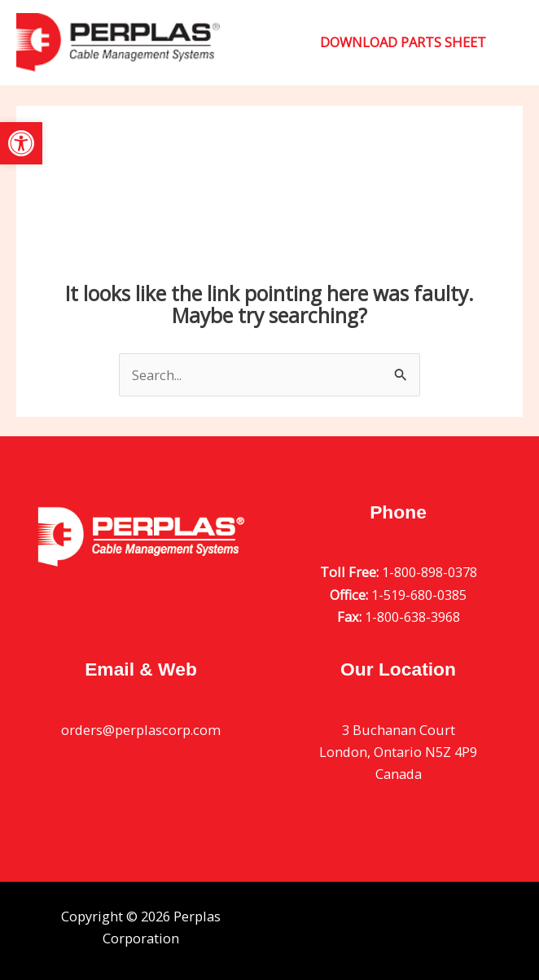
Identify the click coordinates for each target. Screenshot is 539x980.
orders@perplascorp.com (141, 730)
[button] (21, 143)
